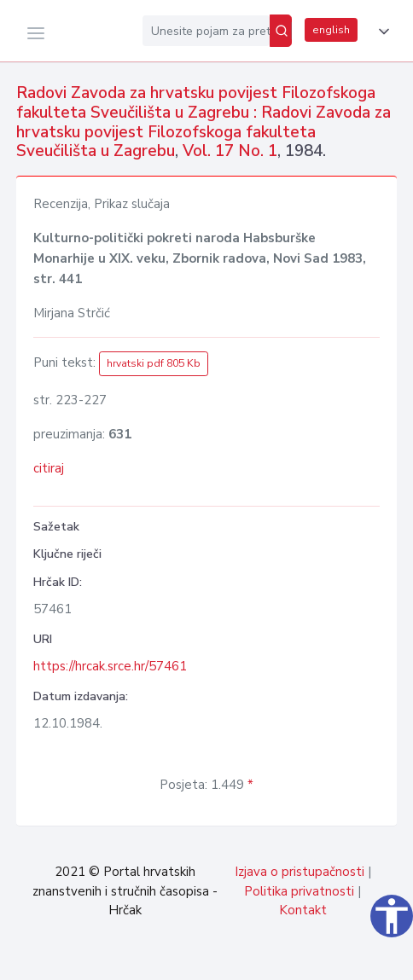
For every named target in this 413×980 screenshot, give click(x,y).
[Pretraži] (281, 31)
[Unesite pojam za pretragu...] (206, 31)
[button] (381, 32)
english (331, 30)
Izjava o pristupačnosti (300, 872)
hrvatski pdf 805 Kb (154, 363)
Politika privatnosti (299, 891)
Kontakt (303, 910)
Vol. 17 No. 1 (230, 151)
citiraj (49, 468)
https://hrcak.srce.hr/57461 (110, 666)
